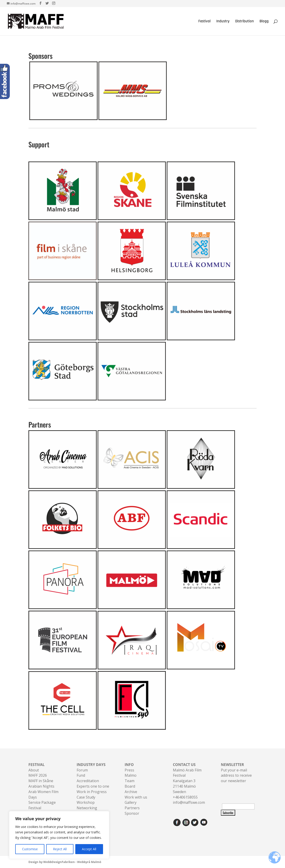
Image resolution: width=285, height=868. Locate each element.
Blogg (264, 22)
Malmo (131, 775)
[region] (59, 835)
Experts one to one (93, 786)
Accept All (89, 849)
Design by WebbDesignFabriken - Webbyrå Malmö (65, 862)
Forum (82, 770)
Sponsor (132, 813)
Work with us (136, 797)
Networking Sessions (87, 811)
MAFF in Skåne (41, 781)
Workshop (86, 802)
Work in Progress (92, 792)
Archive (131, 792)
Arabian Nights (41, 786)
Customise (30, 849)
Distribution (245, 22)
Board (130, 786)
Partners (132, 808)
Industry (223, 22)
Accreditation (88, 781)
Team (130, 781)
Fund (81, 775)
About (34, 770)
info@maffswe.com (189, 802)
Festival (204, 22)
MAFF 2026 (38, 775)
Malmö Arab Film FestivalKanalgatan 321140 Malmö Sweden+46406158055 (187, 781)
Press (129, 770)
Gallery (131, 802)
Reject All (60, 849)
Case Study (86, 797)
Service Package (42, 802)
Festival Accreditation (40, 811)
